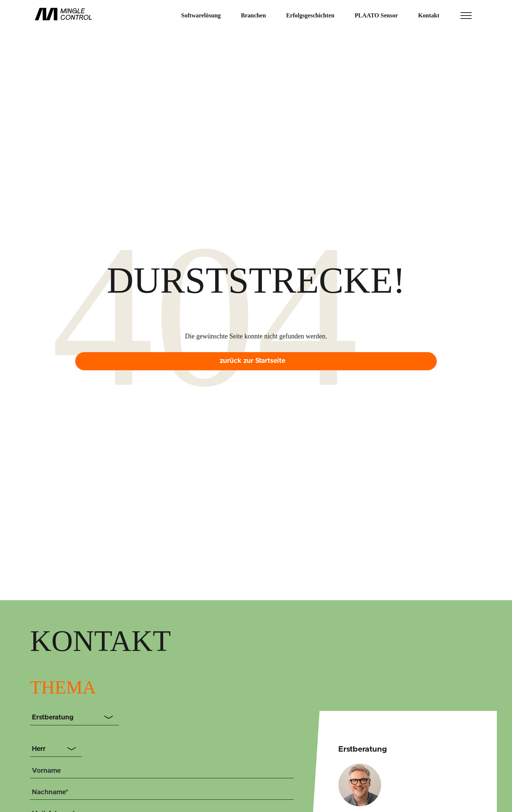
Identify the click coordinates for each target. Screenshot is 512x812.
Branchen (253, 16)
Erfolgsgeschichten (310, 16)
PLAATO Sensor (376, 16)
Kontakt (429, 16)
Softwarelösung (201, 16)
